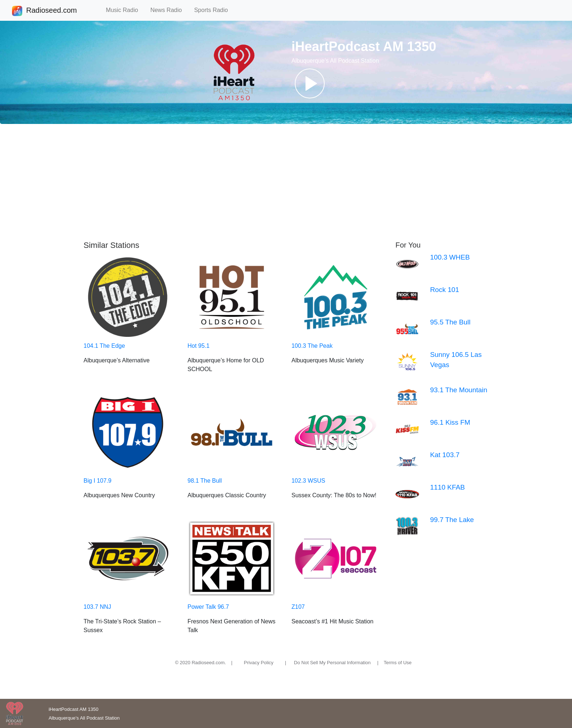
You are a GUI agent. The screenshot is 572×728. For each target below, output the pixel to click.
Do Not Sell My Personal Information (332, 663)
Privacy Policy (259, 663)
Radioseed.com (51, 11)
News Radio (169, 10)
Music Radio (125, 10)
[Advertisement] (286, 182)
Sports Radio (214, 10)
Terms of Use (398, 663)
